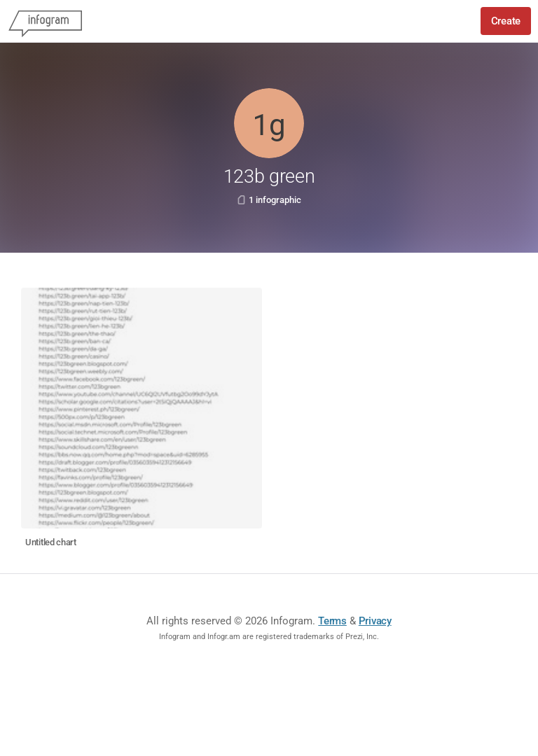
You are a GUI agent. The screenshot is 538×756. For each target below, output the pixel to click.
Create (506, 21)
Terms (332, 621)
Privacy (375, 621)
